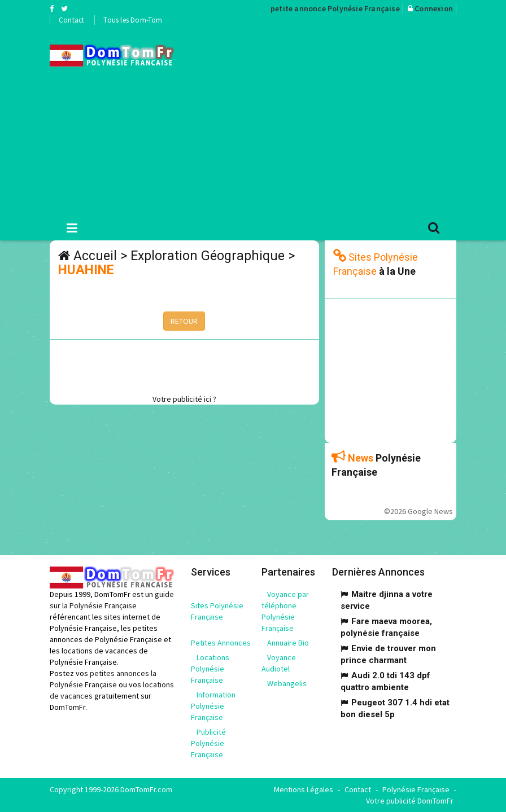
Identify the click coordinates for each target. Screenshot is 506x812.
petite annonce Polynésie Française (335, 8)
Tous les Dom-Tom (133, 20)
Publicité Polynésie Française (208, 743)
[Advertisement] (348, 119)
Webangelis (287, 683)
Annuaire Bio (288, 643)
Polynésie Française (416, 789)
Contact (71, 20)
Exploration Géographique (208, 256)
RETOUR (184, 321)
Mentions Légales (304, 789)
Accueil (95, 256)
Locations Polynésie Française (210, 669)
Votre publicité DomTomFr (410, 801)
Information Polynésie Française (213, 706)
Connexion (434, 8)
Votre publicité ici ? (184, 399)
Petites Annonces (221, 643)
